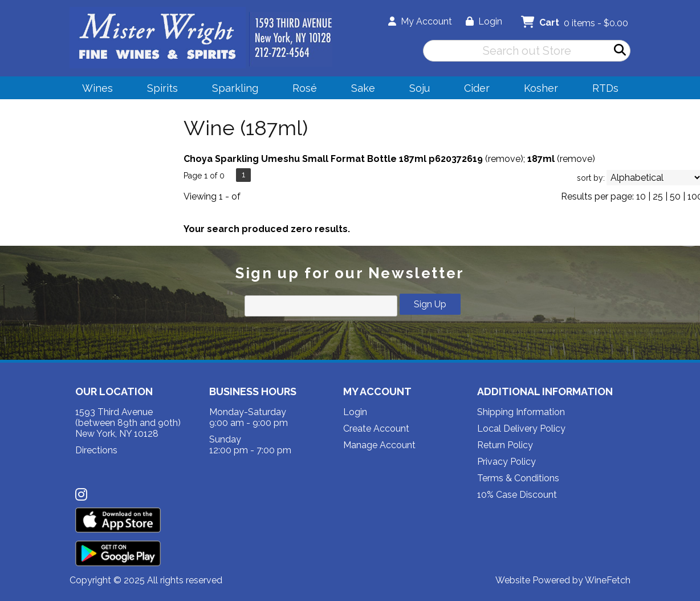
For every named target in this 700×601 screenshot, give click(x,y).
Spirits (159, 90)
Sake (363, 88)
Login (484, 21)
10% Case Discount (517, 495)
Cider (473, 90)
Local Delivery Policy (521, 429)
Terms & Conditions (518, 478)
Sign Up (430, 304)
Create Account (376, 429)
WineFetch (608, 580)
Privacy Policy (506, 462)
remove (504, 159)
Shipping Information (521, 412)
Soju (416, 90)
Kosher (541, 88)
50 (675, 196)
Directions (96, 450)
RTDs (605, 88)
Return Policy (505, 445)
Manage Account (379, 445)
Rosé (305, 88)
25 (658, 196)
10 (641, 196)
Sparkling (231, 90)
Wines (94, 90)
